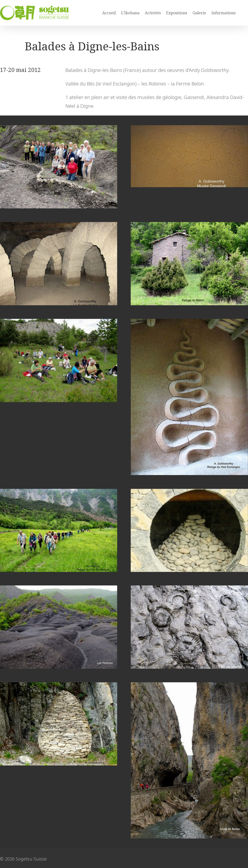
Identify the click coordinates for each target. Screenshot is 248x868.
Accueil (109, 13)
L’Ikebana (130, 13)
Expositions (177, 13)
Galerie (199, 13)
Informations (224, 13)
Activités (153, 13)
